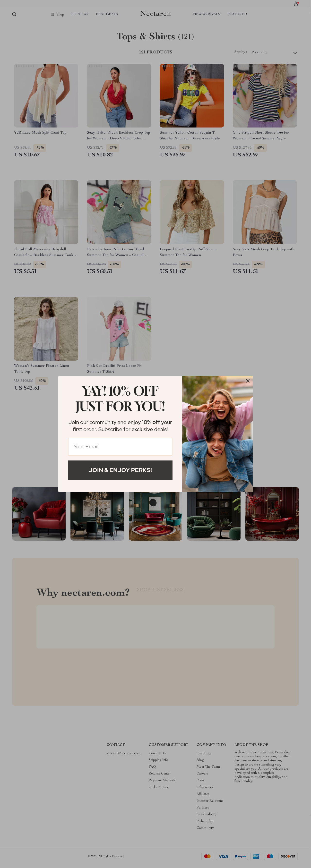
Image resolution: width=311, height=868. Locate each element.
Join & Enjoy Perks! (120, 470)
